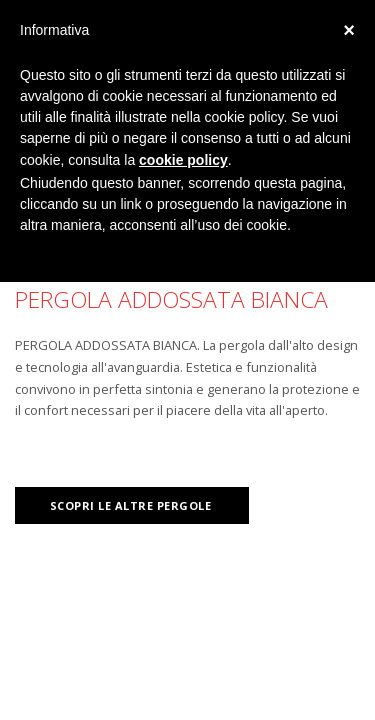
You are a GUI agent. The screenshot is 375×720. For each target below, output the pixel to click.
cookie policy (183, 160)
